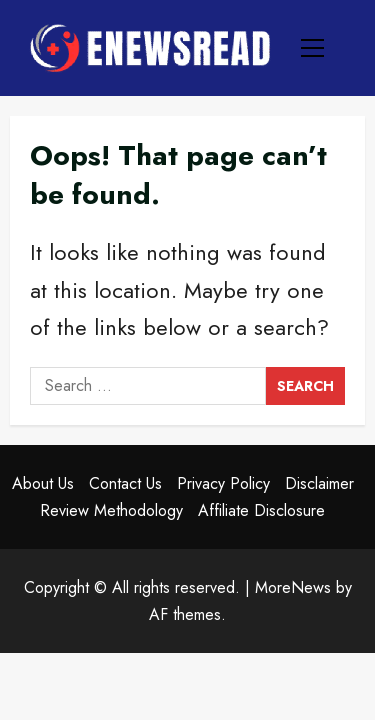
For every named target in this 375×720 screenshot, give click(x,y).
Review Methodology (111, 510)
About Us (43, 483)
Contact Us (125, 483)
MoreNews (293, 587)
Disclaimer (319, 483)
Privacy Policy (223, 483)
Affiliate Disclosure (261, 510)
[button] (312, 48)
